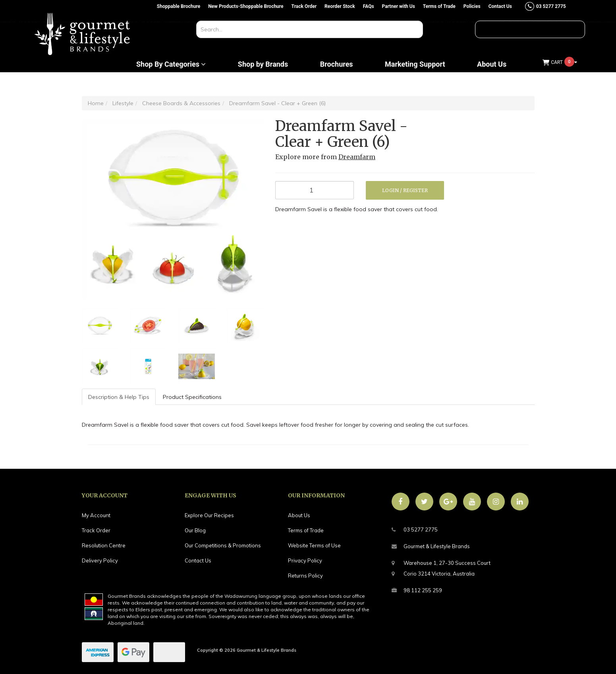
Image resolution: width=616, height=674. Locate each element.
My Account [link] (96, 515)
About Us (492, 64)
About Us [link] (299, 515)
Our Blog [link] (195, 530)
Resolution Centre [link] (104, 545)
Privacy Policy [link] (305, 560)
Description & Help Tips (119, 397)
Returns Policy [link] (305, 576)
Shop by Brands (263, 64)
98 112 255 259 (417, 590)
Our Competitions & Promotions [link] (223, 545)
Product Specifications (192, 397)
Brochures (337, 64)
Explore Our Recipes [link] (209, 515)
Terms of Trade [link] (306, 530)
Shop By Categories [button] (171, 64)
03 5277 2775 (415, 530)
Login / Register (405, 190)
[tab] (119, 397)
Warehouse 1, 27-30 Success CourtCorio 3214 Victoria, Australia (441, 567)
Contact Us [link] (198, 560)
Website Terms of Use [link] (314, 545)
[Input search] (310, 29)
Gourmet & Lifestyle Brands (431, 546)
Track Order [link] (96, 530)
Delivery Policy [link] (100, 560)
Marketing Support (415, 64)
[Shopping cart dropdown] (560, 63)
